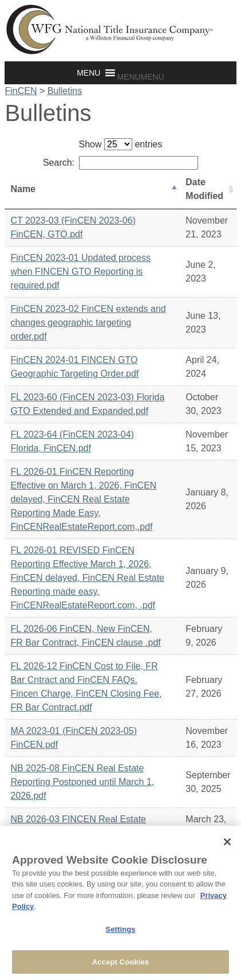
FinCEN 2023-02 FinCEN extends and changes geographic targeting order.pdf (88, 323)
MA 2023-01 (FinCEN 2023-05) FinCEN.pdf (74, 738)
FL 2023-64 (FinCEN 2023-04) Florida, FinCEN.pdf (72, 441)
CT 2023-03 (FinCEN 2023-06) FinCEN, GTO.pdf (73, 227)
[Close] (227, 845)
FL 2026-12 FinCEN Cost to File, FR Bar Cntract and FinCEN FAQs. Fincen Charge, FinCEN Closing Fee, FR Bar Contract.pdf (86, 687)
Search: (120, 163)
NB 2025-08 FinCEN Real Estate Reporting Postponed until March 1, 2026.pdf (82, 782)
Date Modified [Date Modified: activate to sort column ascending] (204, 189)
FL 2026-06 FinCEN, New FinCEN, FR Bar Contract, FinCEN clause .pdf (85, 636)
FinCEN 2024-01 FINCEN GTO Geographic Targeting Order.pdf (74, 367)
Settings (120, 933)
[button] (140, 77)
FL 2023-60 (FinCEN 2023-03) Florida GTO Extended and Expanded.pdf (87, 404)
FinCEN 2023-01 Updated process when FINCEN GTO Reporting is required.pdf (80, 272)
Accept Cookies (120, 965)
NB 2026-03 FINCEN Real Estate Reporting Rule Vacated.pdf (78, 826)
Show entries (121, 144)
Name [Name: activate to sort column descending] (23, 189)
